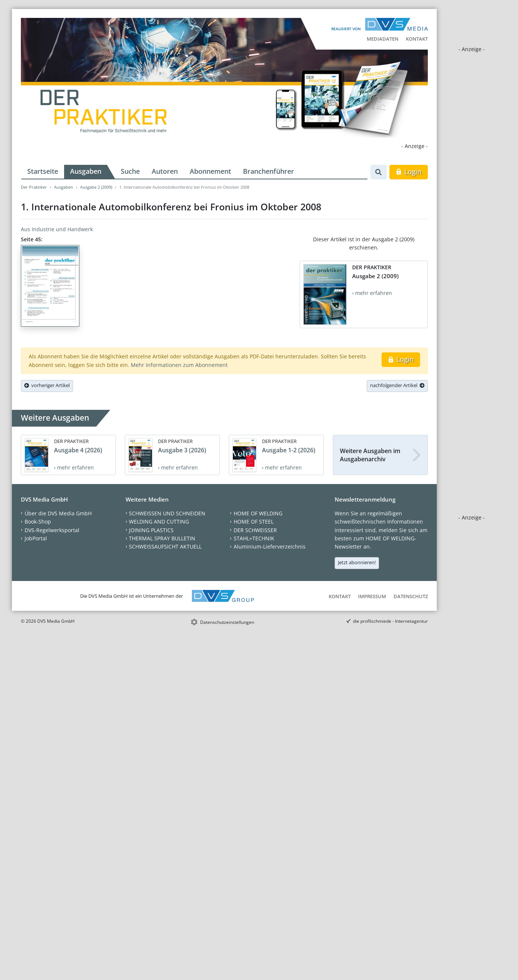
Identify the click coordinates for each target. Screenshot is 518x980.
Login (409, 172)
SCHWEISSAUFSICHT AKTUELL (165, 546)
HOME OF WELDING (258, 513)
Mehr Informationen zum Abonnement (179, 365)
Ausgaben (86, 171)
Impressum (372, 596)
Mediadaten (383, 39)
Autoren (165, 171)
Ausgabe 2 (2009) (96, 187)
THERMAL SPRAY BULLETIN (162, 538)
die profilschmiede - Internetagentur (390, 621)
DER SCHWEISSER (255, 530)
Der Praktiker (34, 187)
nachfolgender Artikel (397, 385)
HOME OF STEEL (254, 522)
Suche (130, 171)
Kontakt (417, 39)
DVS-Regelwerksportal (52, 530)
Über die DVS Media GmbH (58, 513)
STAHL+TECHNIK (254, 538)
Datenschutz (411, 596)
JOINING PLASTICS (151, 530)
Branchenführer (269, 171)
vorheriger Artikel (47, 385)
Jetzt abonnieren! (357, 562)
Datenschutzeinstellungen (227, 622)
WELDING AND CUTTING (159, 522)
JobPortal (36, 538)
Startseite (43, 171)
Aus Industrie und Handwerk (57, 229)
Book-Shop (38, 522)
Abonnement (210, 171)
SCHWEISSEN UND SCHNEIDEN (167, 513)
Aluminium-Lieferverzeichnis (270, 546)
